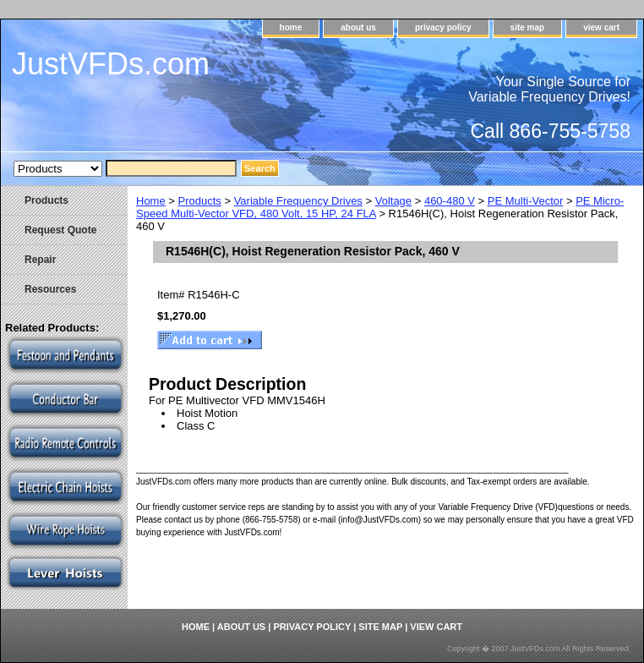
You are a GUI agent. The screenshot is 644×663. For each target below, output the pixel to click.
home (291, 27)
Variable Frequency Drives (298, 201)
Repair (40, 260)
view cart (601, 27)
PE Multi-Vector (526, 201)
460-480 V (450, 201)
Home (151, 201)
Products (200, 201)
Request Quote (60, 230)
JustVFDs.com (111, 64)
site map (528, 27)
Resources (50, 289)
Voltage (393, 201)
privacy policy (443, 27)
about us (358, 27)
